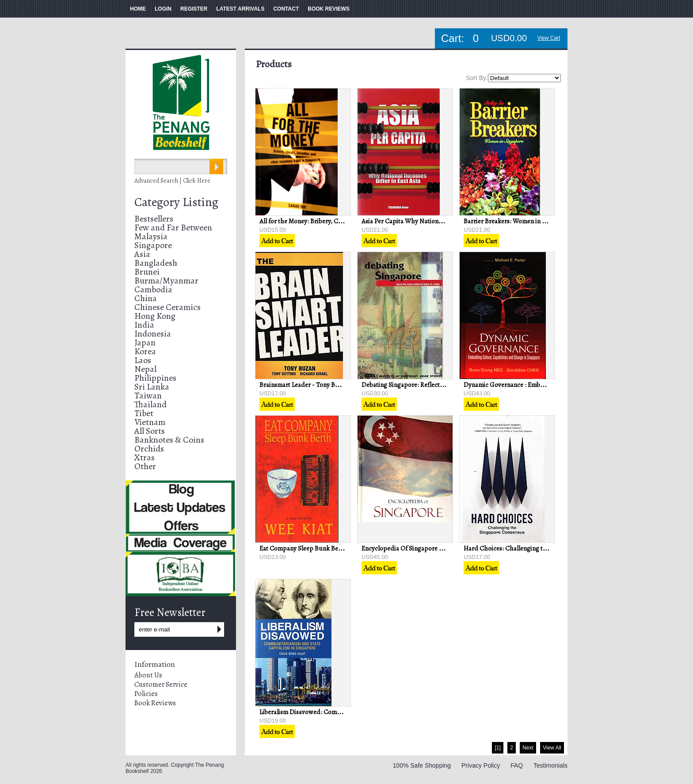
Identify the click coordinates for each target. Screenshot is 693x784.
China (146, 298)
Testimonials (550, 765)
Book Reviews (155, 703)
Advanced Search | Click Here (172, 181)
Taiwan (148, 396)
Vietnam (150, 422)
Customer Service (161, 685)
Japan (145, 342)
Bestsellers (154, 219)
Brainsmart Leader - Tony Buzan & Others (317, 385)
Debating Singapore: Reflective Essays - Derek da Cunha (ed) (446, 385)
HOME (138, 9)
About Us (148, 675)
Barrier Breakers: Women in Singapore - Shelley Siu (535, 221)
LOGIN (163, 9)
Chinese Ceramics (168, 307)
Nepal (145, 369)
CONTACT (286, 9)
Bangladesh (156, 263)
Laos (143, 360)
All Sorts (150, 431)
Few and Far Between (173, 228)
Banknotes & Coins (169, 440)
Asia (142, 254)
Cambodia (153, 289)
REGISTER (194, 9)
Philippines (155, 378)
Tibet (144, 413)
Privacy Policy (481, 765)
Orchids (149, 449)
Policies (146, 694)
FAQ (517, 765)
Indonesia (153, 334)
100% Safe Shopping (422, 765)
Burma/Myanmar (166, 281)
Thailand (150, 404)
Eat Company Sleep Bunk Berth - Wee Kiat (318, 548)
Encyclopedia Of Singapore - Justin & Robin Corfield (434, 548)
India (144, 325)
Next (528, 748)
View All (552, 748)
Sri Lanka (152, 387)
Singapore (153, 245)
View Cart (549, 38)
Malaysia (151, 236)
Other (145, 466)
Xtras (145, 457)
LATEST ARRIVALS (240, 9)
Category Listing (176, 202)
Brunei (147, 272)
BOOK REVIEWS (329, 9)
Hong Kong (155, 316)
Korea (145, 351)
